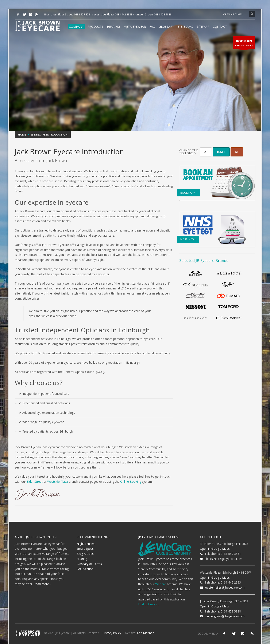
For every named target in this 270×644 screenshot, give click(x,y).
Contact (220, 27)
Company (76, 27)
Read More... (42, 584)
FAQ (152, 27)
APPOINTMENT (244, 44)
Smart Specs (85, 549)
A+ (237, 152)
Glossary (166, 27)
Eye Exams (185, 27)
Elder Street (35, 482)
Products (95, 27)
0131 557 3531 (83, 14)
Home (22, 134)
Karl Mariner (145, 633)
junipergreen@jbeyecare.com (224, 616)
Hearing (113, 27)
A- (206, 152)
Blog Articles (85, 554)
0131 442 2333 (124, 14)
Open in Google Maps (215, 549)
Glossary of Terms (89, 564)
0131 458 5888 (163, 14)
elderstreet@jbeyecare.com (223, 559)
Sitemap (203, 27)
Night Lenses (86, 544)
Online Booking (131, 482)
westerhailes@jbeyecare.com (224, 587)
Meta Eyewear (135, 27)
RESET (221, 152)
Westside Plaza (58, 482)
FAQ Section (85, 569)
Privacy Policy (112, 633)
